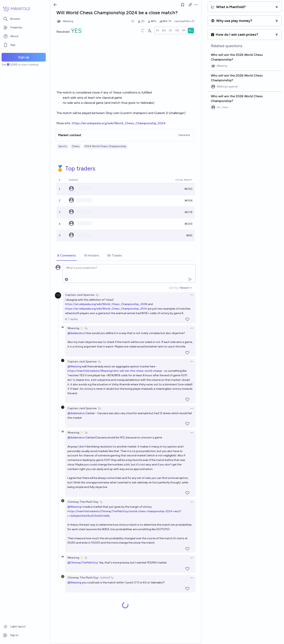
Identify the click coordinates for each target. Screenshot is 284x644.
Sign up (24, 57)
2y (97, 295)
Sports (63, 146)
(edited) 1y (107, 578)
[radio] (157, 31)
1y (101, 502)
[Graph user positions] (149, 31)
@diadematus (76, 333)
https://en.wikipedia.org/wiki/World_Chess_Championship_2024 (119, 123)
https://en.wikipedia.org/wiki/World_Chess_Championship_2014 (106, 309)
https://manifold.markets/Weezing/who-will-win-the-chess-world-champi (115, 371)
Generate (184, 135)
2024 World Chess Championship (105, 146)
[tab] (67, 256)
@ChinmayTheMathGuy (83, 563)
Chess (76, 146)
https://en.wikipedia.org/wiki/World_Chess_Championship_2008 (106, 304)
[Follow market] (183, 5)
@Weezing (74, 366)
